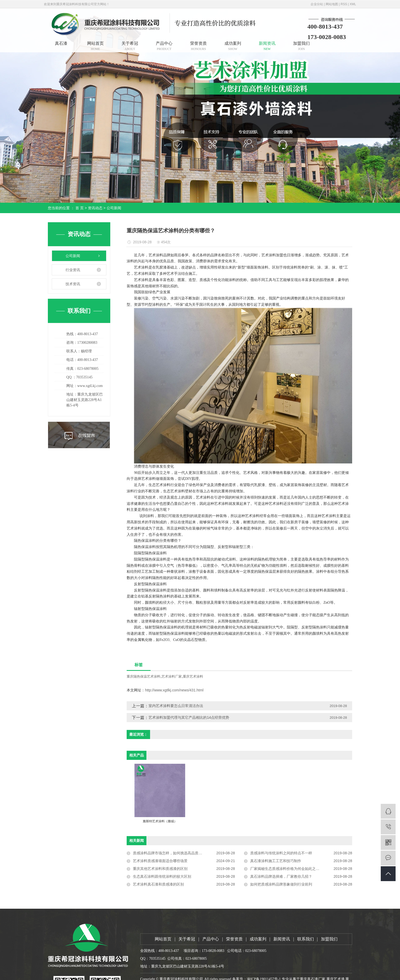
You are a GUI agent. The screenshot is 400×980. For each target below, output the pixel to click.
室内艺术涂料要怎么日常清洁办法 (176, 706)
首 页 (80, 208)
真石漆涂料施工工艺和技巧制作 (276, 861)
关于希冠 (130, 46)
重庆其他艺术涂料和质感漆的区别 (160, 869)
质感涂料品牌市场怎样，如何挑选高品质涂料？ (171, 853)
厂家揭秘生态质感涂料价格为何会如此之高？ (287, 869)
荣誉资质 (198, 46)
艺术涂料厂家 (172, 676)
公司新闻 (114, 208)
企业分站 (317, 4)
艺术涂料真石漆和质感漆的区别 (158, 884)
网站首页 (95, 46)
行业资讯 (73, 270)
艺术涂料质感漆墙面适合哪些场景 (160, 861)
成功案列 (233, 46)
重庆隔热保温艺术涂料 (144, 676)
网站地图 (332, 4)
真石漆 (61, 43)
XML (353, 4)
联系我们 (306, 939)
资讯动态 (95, 208)
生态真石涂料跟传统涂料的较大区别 (162, 876)
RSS (344, 4)
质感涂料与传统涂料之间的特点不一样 (281, 853)
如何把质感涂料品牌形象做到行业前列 (281, 884)
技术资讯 (73, 284)
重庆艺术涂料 (193, 676)
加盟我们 (301, 46)
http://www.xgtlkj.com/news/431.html (174, 690)
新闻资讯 (267, 46)
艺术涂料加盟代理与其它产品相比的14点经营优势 (189, 717)
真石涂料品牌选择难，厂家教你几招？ (281, 876)
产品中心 (164, 46)
